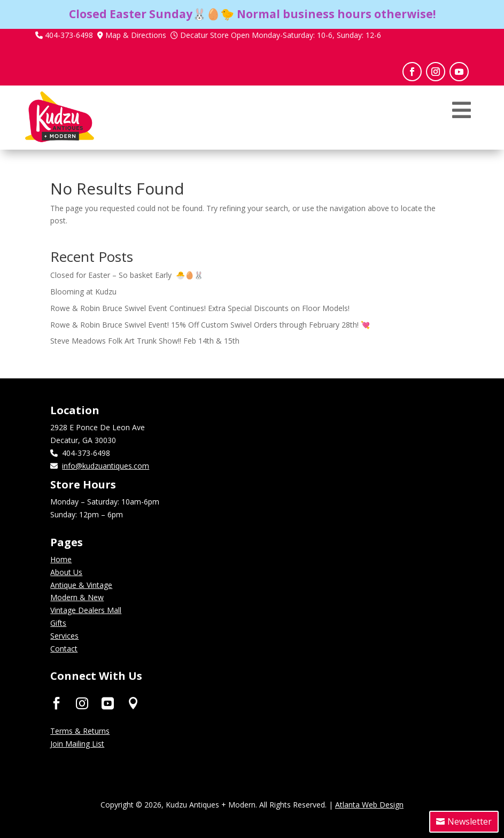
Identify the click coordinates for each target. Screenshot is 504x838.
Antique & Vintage (81, 585)
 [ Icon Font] (108, 703)
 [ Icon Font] (133, 703)
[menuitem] (462, 126)
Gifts (58, 623)
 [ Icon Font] (56, 703)
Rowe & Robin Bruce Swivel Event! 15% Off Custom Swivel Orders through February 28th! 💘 (210, 325)
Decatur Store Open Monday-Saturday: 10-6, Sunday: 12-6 (281, 35)
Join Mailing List (77, 744)
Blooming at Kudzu (83, 292)
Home (61, 559)
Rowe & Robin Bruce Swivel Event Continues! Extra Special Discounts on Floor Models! (200, 308)
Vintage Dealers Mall (86, 610)
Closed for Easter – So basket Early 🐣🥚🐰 (127, 275)
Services (64, 636)
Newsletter (470, 821)
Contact (64, 649)
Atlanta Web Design (369, 805)
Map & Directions (136, 35)
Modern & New (77, 597)
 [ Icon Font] (82, 703)
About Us (66, 572)
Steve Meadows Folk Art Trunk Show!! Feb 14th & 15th (145, 341)
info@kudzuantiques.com (106, 466)
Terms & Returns (80, 731)
